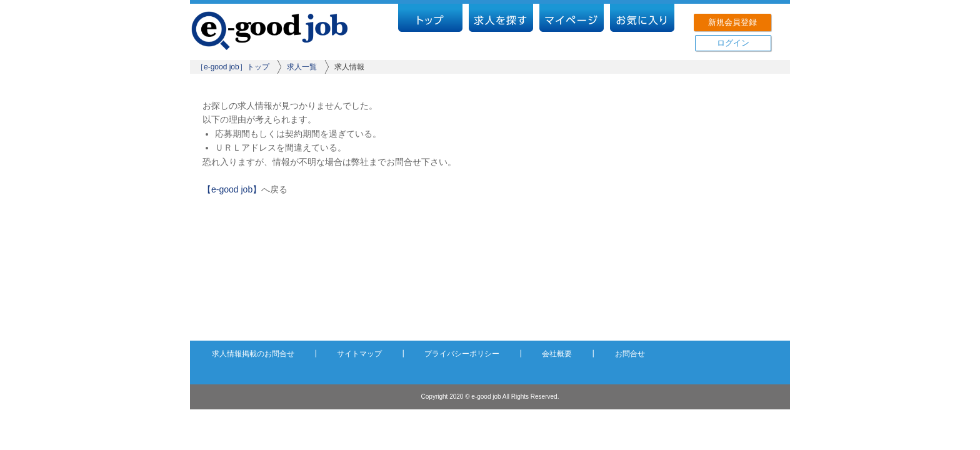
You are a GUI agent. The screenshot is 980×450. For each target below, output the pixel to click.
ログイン (733, 43)
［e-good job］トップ (233, 67)
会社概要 (557, 354)
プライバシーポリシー (462, 354)
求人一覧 (302, 67)
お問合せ (630, 354)
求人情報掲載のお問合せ (253, 354)
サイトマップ (359, 354)
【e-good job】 (232, 189)
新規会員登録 (732, 22)
